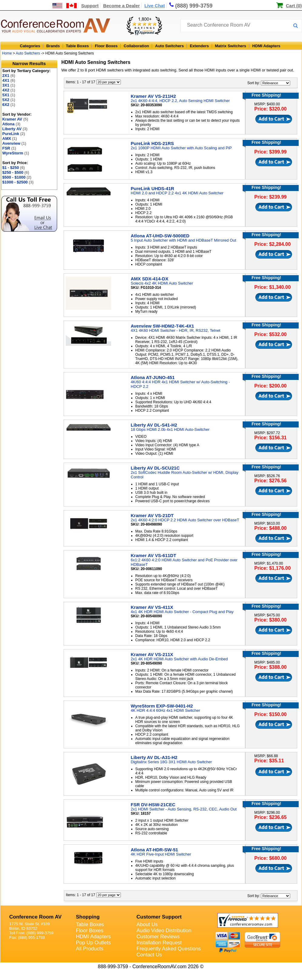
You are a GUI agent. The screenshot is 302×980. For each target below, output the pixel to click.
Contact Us (149, 955)
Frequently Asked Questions (169, 949)
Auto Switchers (169, 46)
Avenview (14, 143)
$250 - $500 (16, 172)
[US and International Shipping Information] (65, 6)
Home (7, 53)
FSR (9, 148)
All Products (90, 949)
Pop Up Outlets (93, 943)
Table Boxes (78, 46)
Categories (30, 46)
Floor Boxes (106, 46)
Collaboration (136, 46)
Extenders (199, 46)
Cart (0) (294, 6)
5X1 (9, 95)
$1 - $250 (14, 168)
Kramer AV (15, 119)
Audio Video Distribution (164, 931)
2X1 (9, 76)
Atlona (12, 124)
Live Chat (155, 6)
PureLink (14, 134)
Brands (53, 46)
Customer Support (159, 917)
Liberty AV (15, 129)
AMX (10, 139)
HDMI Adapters (266, 46)
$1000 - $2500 (18, 182)
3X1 (9, 85)
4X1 (9, 80)
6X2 (9, 105)
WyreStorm (16, 153)
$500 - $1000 (17, 177)
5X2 (9, 100)
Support (90, 6)
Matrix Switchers (231, 46)
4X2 (9, 90)
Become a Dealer (122, 6)
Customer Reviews (158, 937)
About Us (147, 924)
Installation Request (159, 943)
